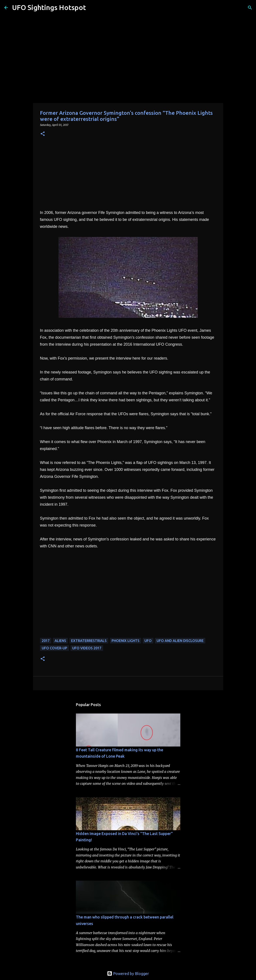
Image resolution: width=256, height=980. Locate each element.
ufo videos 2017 (87, 648)
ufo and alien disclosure (180, 641)
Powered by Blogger (128, 973)
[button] (43, 134)
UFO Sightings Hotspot (49, 7)
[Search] (92, 8)
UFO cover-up (54, 648)
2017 (46, 641)
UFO (148, 641)
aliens (60, 641)
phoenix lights (125, 641)
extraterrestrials (89, 641)
